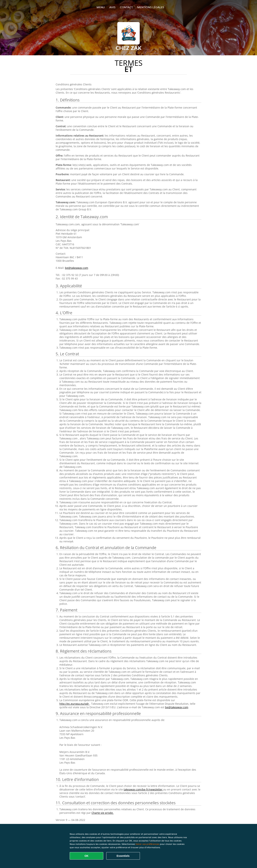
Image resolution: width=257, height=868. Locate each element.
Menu (101, 7)
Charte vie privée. (103, 813)
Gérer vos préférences (147, 844)
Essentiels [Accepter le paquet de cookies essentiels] (123, 856)
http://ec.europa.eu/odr (75, 704)
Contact (126, 7)
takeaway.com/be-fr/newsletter (143, 789)
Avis (112, 7)
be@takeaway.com (77, 268)
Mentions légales (151, 7)
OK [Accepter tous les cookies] (87, 856)
